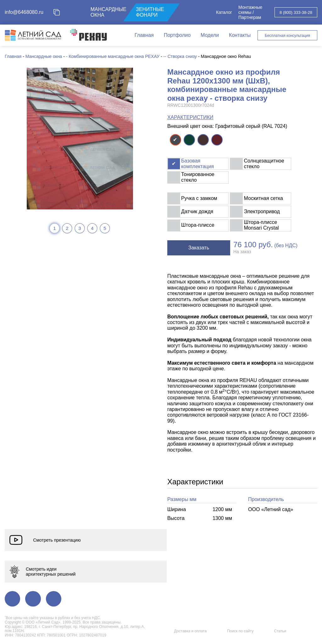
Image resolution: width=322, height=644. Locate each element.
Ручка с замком (199, 198)
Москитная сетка (264, 198)
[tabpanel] (80, 139)
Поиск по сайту (240, 631)
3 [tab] (80, 228)
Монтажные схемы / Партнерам (250, 12)
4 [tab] (92, 228)
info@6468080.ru (24, 12)
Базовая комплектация (197, 164)
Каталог (224, 12)
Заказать (199, 248)
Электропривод (262, 211)
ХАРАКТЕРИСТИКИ (190, 117)
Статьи (280, 631)
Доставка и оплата (191, 631)
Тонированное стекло (198, 177)
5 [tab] (105, 228)
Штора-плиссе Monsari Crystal (261, 225)
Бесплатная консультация (287, 36)
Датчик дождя (197, 211)
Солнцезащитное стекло (264, 164)
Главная (144, 35)
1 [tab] (54, 228)
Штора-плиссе (198, 225)
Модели (210, 35)
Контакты (240, 35)
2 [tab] (67, 228)
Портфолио (177, 35)
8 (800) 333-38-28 (296, 12)
